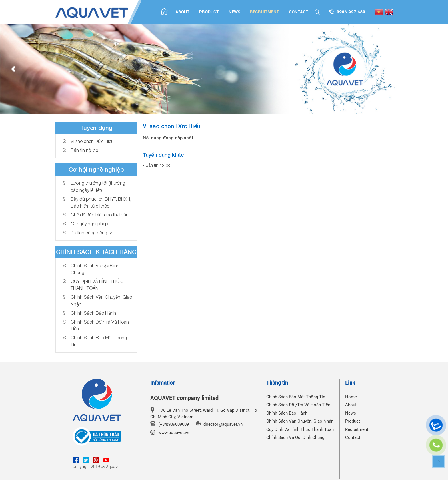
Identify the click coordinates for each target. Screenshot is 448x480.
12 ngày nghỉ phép (89, 223)
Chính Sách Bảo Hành (93, 313)
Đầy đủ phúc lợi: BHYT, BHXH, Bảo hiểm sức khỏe (101, 202)
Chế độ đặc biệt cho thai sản (100, 215)
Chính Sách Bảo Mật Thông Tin (99, 341)
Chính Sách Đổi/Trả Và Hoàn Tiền (100, 325)
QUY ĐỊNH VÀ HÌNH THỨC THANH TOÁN (97, 285)
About (182, 12)
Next (435, 69)
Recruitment (265, 12)
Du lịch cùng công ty (91, 233)
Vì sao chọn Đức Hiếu (92, 141)
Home (351, 397)
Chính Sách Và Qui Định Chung (95, 269)
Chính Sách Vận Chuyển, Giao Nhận (101, 300)
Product (209, 12)
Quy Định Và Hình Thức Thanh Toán (300, 429)
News (234, 12)
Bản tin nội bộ (84, 150)
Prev (13, 69)
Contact (299, 12)
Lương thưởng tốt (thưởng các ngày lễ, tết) (98, 186)
